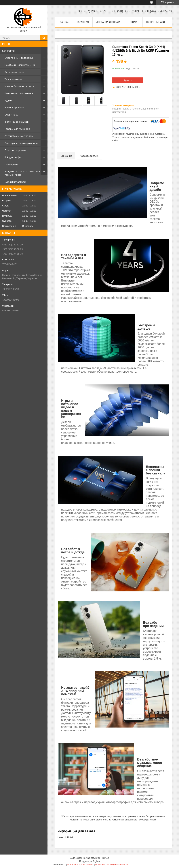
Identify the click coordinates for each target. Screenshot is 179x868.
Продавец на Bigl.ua (89, 861)
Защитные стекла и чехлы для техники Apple (22, 173)
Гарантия (83, 22)
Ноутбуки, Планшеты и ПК (20, 65)
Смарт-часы (12, 115)
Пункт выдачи (156, 22)
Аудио (8, 100)
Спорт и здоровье (15, 150)
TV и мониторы (13, 79)
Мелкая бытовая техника (19, 86)
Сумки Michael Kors (16, 182)
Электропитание (15, 72)
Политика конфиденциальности (112, 865)
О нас (133, 22)
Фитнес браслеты (15, 107)
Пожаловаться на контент (80, 865)
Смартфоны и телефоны (19, 58)
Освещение (11, 164)
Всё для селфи (13, 157)
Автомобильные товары (19, 136)
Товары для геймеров (17, 129)
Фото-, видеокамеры (17, 122)
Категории (8, 51)
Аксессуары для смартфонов (21, 143)
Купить (128, 80)
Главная (64, 22)
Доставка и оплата (108, 22)
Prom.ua (105, 858)
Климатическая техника (19, 93)
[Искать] (44, 38)
